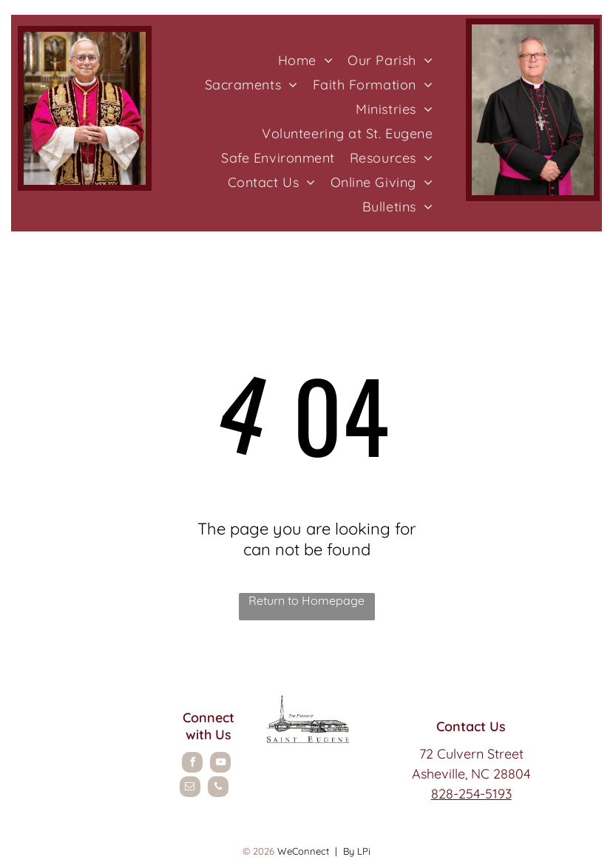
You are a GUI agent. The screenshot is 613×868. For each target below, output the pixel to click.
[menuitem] (306, 60)
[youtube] (220, 764)
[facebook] (192, 764)
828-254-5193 (471, 794)
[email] (190, 789)
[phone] (218, 789)
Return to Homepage (306, 600)
